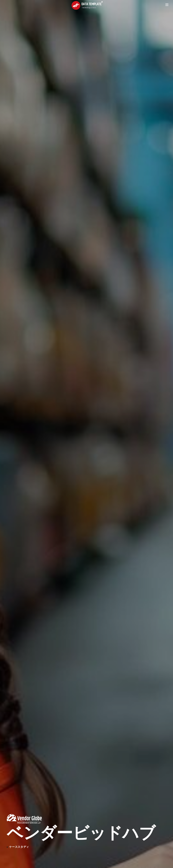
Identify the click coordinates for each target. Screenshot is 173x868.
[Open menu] (167, 5)
